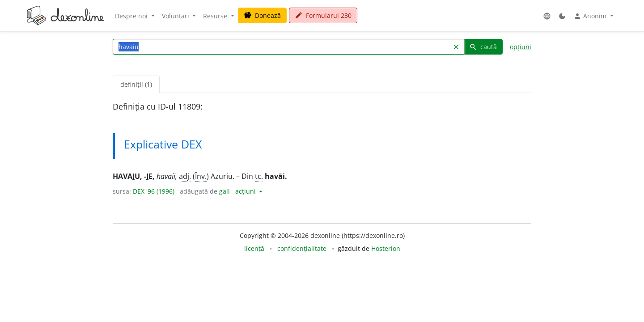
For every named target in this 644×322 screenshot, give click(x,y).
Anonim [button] (591, 16)
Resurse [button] (216, 16)
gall (225, 191)
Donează (262, 15)
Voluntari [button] (176, 16)
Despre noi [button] (132, 16)
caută (483, 47)
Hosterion (386, 248)
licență (254, 248)
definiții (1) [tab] (136, 84)
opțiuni (521, 47)
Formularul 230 (323, 15)
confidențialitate (302, 248)
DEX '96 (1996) (154, 191)
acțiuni (246, 191)
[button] (547, 16)
